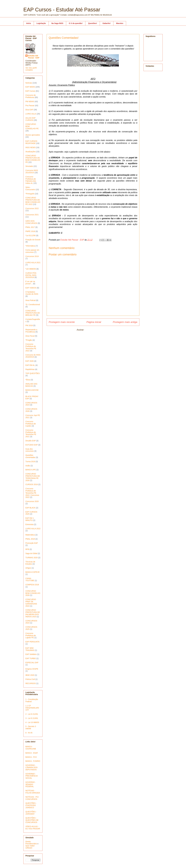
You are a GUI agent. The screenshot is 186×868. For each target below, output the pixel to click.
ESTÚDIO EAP (32, 445)
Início (29, 23)
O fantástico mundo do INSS (32, 293)
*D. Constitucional (33, 304)
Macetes (120, 23)
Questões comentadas (30, 456)
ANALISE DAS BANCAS (31, 385)
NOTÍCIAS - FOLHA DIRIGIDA (33, 792)
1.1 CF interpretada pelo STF (32, 708)
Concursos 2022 (32, 208)
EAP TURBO (31, 658)
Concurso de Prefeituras (31, 96)
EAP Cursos (30, 91)
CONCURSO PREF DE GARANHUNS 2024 (31, 603)
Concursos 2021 (32, 215)
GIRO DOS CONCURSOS (31, 222)
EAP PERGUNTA (32, 642)
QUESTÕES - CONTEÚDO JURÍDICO (31, 805)
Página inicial (94, 322)
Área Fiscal (30, 336)
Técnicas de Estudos (30, 563)
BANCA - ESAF (32, 753)
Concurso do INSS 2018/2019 (33, 356)
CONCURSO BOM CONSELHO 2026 (33, 593)
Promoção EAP (32, 543)
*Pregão (29, 340)
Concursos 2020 (32, 501)
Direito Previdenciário (31, 843)
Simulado (29, 166)
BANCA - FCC (31, 757)
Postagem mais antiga (125, 322)
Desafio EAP (31, 441)
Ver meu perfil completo (31, 69)
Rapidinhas (30, 369)
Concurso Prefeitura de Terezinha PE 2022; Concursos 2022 (32, 493)
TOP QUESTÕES (33, 373)
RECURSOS (31, 683)
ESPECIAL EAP (32, 663)
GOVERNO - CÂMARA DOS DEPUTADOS (31, 767)
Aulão (28, 466)
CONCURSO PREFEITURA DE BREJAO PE (33, 313)
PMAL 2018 (30, 539)
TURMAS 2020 (32, 558)
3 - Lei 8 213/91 (32, 718)
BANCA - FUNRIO (33, 761)
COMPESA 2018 (32, 585)
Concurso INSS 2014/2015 (32, 171)
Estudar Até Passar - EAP (34, 57)
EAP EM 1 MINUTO (30, 519)
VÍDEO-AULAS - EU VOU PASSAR (33, 828)
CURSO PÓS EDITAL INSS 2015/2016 (31, 275)
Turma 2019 (30, 462)
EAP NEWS (30, 87)
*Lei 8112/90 (31, 235)
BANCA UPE (31, 470)
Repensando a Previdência (31, 331)
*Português (30, 194)
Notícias (29, 83)
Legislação (41, 23)
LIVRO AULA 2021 (33, 263)
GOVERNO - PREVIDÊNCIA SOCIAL (32, 776)
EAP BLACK (30, 508)
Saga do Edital (31, 553)
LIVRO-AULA (31, 114)
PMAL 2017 (30, 227)
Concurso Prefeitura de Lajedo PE (31, 635)
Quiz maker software (30, 847)
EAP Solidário (31, 654)
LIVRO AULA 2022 (33, 529)
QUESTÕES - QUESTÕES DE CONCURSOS (32, 820)
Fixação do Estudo (33, 240)
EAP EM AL (30, 365)
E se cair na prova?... (30, 283)
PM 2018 (29, 325)
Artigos (28, 568)
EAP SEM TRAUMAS (30, 649)
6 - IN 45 (29, 733)
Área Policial (30, 300)
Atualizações (31, 152)
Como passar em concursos (32, 251)
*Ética (28, 380)
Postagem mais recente (62, 322)
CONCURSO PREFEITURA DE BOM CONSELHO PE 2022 (33, 201)
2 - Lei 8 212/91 (32, 714)
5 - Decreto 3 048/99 (31, 727)
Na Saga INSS (57, 23)
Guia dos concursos (30, 450)
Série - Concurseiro (30, 188)
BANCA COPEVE (33, 572)
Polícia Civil (30, 679)
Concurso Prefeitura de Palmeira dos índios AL (31, 180)
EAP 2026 (30, 361)
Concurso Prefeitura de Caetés (31, 424)
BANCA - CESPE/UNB (31, 748)
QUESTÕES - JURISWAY (31, 813)
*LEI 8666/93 (31, 269)
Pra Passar (30, 106)
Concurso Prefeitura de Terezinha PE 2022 (31, 347)
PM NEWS (30, 101)
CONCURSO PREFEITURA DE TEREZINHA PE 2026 (33, 477)
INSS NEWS (31, 147)
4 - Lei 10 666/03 (32, 722)
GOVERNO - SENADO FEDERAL (31, 784)
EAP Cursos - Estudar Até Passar (62, 10)
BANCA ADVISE (32, 390)
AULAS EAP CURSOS (30, 119)
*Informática (30, 246)
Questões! (92, 23)
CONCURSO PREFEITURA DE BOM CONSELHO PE (33, 159)
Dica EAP (29, 110)
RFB (27, 549)
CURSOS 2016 (32, 484)
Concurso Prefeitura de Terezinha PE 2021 (31, 433)
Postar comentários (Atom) (97, 330)
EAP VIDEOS (31, 288)
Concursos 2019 (32, 256)
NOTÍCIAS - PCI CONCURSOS (32, 798)
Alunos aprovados (33, 135)
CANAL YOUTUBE (30, 580)
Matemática (30, 535)
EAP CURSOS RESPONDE (31, 142)
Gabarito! (107, 23)
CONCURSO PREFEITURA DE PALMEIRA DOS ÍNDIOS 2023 (33, 613)
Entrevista (29, 524)
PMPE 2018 (30, 231)
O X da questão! (76, 23)
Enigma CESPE (32, 669)
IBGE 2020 (30, 675)
